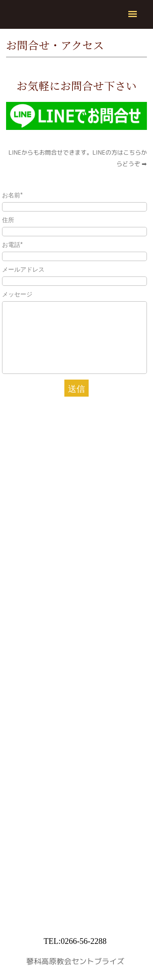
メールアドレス (23, 269)
